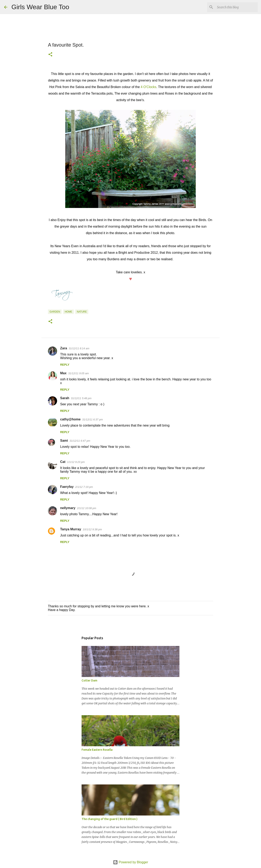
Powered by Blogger (131, 862)
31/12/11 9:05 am (78, 373)
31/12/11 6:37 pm (92, 419)
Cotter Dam (89, 680)
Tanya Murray (71, 529)
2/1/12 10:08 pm (87, 508)
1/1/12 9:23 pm (76, 462)
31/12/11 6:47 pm (80, 441)
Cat (63, 462)
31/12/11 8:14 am (79, 348)
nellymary (68, 508)
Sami (64, 441)
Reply (65, 365)
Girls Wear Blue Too (40, 7)
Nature (82, 312)
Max (63, 373)
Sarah (65, 398)
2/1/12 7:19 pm (84, 487)
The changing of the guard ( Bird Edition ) (109, 819)
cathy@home (70, 419)
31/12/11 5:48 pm (81, 398)
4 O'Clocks (149, 87)
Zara (64, 348)
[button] (50, 55)
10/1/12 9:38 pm (92, 529)
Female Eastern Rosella (97, 750)
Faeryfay (67, 487)
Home (69, 312)
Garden (55, 312)
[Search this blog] (236, 7)
